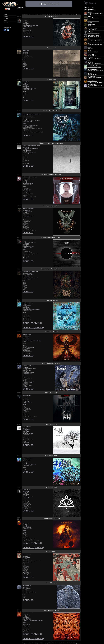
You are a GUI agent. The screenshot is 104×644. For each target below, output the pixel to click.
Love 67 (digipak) (92, 55)
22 (65, 14)
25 (71, 14)
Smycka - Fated (51, 48)
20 (62, 14)
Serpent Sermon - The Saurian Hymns (51, 269)
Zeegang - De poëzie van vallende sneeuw (51, 143)
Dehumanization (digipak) (94, 32)
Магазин (6, 19)
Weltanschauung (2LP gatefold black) (95, 78)
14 (50, 14)
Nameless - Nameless (51, 393)
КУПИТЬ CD (28, 36)
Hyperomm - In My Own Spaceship (51, 175)
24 (69, 14)
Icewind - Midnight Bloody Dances (51, 363)
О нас (6, 21)
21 (63, 14)
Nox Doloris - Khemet (51, 332)
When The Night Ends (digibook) (95, 70)
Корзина (92, 3)
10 (42, 14)
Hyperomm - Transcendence (51, 206)
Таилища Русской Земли (94, 17)
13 (48, 14)
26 (73, 14)
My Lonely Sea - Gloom (51, 16)
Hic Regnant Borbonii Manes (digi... (94, 59)
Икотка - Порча (51, 79)
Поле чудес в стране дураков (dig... (95, 40)
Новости (6, 14)
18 (58, 14)
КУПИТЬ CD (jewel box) (33, 328)
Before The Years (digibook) (94, 66)
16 (54, 14)
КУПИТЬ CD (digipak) (32, 323)
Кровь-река (90, 48)
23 (67, 14)
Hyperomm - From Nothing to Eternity (51, 237)
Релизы (6, 16)
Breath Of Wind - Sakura (51, 456)
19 (60, 14)
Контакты (6, 23)
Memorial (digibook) (92, 74)
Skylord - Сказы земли (51, 300)
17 (56, 14)
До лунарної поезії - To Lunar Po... (95, 85)
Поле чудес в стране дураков (95, 44)
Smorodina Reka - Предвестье (51, 519)
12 (46, 14)
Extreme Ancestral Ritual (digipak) (93, 21)
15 (52, 14)
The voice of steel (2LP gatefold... (95, 82)
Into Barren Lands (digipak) (94, 36)
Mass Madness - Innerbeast (51, 610)
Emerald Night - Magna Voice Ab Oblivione (51, 111)
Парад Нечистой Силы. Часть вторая (95, 13)
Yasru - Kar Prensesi (51, 424)
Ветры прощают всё (92, 51)
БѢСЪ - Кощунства (51, 552)
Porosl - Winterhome (51, 583)
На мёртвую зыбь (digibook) (94, 63)
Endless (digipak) (92, 29)
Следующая (77, 14)
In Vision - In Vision (51, 487)
